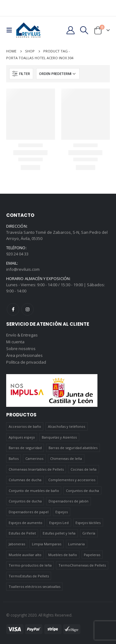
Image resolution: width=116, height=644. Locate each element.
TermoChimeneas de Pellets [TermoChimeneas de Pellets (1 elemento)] (82, 565)
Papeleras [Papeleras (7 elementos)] (92, 555)
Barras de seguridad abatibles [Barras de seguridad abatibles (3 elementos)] (73, 448)
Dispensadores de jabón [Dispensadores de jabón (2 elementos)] (69, 501)
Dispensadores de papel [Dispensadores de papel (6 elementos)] (29, 512)
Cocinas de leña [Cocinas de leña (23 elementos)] (84, 469)
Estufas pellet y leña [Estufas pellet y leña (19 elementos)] (59, 533)
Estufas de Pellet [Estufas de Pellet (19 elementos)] (22, 533)
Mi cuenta (15, 342)
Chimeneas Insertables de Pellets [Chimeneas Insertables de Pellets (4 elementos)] (36, 469)
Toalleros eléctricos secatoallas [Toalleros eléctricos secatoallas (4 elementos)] (34, 586)
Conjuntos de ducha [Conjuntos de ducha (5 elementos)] (25, 501)
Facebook (13, 309)
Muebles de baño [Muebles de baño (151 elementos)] (63, 555)
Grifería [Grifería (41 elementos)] (89, 533)
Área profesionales (24, 355)
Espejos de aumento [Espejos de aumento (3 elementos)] (26, 523)
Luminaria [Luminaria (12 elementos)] (76, 544)
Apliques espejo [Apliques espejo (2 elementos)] (22, 437)
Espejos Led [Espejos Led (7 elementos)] (59, 523)
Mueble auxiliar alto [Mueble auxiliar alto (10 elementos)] (25, 555)
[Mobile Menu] (11, 30)
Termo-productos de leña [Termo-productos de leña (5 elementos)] (30, 565)
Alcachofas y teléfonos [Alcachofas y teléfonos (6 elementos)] (67, 426)
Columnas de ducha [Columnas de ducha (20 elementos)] (25, 480)
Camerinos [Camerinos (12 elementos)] (34, 458)
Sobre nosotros (21, 349)
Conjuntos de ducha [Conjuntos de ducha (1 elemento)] (82, 491)
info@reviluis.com (23, 269)
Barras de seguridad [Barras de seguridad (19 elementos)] (25, 448)
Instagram (28, 309)
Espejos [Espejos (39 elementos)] (62, 512)
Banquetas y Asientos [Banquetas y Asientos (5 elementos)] (59, 437)
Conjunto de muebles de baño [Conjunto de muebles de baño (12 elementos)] (34, 491)
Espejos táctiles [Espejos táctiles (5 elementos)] (88, 523)
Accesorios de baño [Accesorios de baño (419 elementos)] (25, 426)
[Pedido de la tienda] (58, 74)
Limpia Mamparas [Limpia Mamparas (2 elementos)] (47, 544)
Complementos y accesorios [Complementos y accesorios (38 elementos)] (72, 480)
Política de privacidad (26, 362)
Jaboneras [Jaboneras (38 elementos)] (17, 544)
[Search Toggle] (84, 30)
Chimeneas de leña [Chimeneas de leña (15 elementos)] (66, 458)
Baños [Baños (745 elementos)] (14, 458)
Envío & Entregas (22, 335)
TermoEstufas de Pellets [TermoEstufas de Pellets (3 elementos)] (29, 576)
